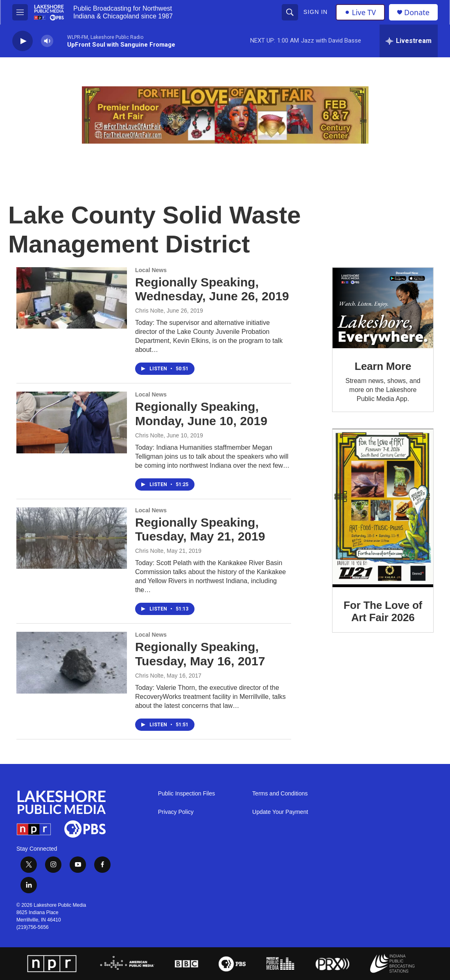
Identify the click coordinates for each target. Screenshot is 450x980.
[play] (23, 41)
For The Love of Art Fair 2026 (383, 611)
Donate (417, 12)
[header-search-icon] (290, 12)
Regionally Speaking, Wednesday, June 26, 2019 (212, 289)
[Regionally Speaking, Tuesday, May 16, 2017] (72, 662)
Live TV (360, 12)
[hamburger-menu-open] (20, 12)
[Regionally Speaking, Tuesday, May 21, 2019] (72, 538)
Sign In (315, 12)
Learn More (383, 366)
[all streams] (409, 41)
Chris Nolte (149, 311)
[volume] (47, 41)
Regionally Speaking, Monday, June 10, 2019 (201, 414)
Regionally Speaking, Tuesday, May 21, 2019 (200, 529)
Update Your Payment (280, 812)
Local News (151, 270)
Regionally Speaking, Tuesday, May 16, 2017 (200, 654)
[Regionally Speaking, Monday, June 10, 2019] (72, 422)
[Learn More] (383, 308)
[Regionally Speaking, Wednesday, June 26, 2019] (72, 298)
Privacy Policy (176, 812)
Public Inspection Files (187, 794)
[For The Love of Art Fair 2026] (383, 508)
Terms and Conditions (280, 794)
